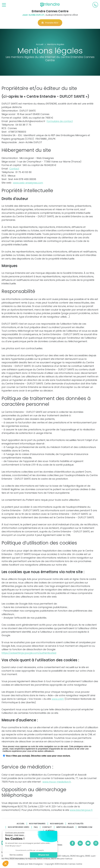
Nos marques (57, 824)
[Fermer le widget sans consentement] (15, 833)
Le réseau (50, 831)
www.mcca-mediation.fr (57, 782)
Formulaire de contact (60, 121)
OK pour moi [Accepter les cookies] (44, 855)
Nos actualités (76, 824)
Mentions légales (65, 827)
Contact (14, 169)
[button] (5, 864)
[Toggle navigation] (4, 5)
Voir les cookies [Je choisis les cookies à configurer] (16, 855)
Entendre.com (85, 827)
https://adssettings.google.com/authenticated (29, 653)
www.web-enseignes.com (28, 183)
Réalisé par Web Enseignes (30, 864)
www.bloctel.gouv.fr (81, 810)
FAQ (36, 827)
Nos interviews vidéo (19, 827)
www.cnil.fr (58, 699)
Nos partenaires (37, 824)
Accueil (21, 824)
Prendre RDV (50, 23)
